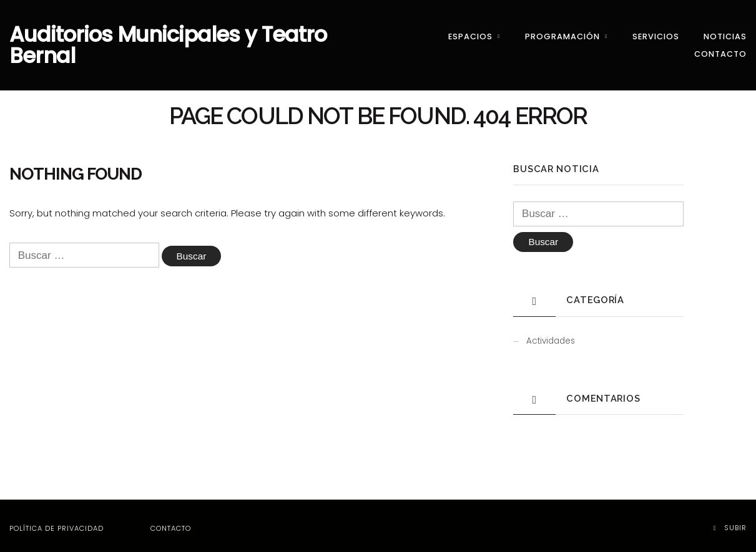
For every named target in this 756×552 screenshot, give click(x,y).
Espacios (470, 33)
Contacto (720, 50)
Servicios (656, 33)
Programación (562, 33)
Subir (730, 521)
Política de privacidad (56, 523)
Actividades (551, 335)
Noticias (725, 33)
